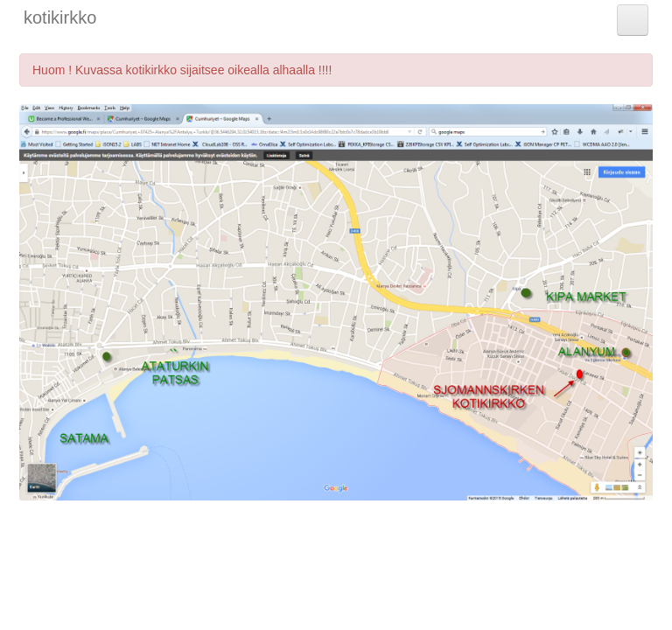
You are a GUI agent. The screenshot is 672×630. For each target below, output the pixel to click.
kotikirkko (60, 17)
